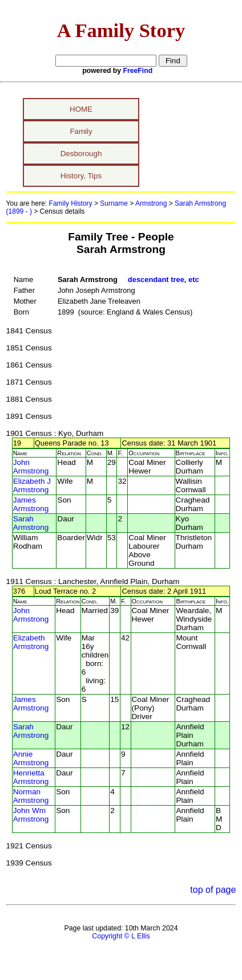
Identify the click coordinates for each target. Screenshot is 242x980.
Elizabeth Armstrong (31, 642)
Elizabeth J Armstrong (32, 485)
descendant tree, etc (164, 279)
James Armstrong (31, 504)
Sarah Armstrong (31, 523)
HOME (81, 109)
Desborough (81, 154)
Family (81, 131)
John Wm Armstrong (31, 815)
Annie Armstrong (31, 758)
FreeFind (138, 71)
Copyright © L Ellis (121, 936)
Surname (114, 203)
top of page (213, 890)
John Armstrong (31, 467)
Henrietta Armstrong (31, 777)
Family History (71, 203)
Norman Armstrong (31, 796)
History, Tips (81, 176)
